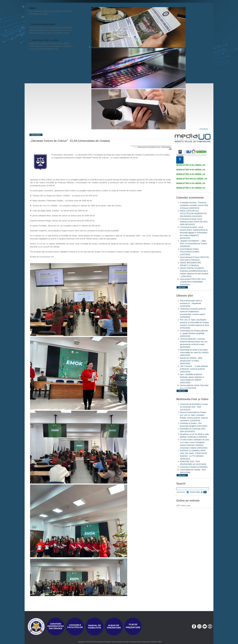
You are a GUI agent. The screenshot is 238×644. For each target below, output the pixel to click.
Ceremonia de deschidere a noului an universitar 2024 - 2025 (194, 407)
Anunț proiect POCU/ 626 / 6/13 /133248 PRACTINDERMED (193, 282)
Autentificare (204, 129)
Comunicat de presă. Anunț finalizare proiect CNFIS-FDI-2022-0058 (194, 222)
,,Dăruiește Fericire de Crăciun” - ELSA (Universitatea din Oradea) (70, 141)
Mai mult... (182, 287)
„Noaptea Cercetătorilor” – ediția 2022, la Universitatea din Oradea (193, 244)
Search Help (196, 492)
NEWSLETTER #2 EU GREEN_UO (191, 183)
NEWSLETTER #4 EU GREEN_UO (191, 174)
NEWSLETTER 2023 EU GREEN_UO (192, 179)
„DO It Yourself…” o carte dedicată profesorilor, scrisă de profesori (194, 369)
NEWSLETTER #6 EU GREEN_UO (191, 165)
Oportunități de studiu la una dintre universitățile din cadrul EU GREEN (194, 353)
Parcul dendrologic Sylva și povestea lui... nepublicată (191, 303)
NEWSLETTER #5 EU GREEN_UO (191, 170)
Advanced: (183, 492)
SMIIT (160, 642)
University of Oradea (194, 467)
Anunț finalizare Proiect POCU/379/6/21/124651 (190, 252)
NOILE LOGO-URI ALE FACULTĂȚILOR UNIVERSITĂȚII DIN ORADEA (193, 214)
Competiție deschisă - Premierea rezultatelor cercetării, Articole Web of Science (194, 205)
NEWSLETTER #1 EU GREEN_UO (191, 188)
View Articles (36, 135)
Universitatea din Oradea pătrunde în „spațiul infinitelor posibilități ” (194, 333)
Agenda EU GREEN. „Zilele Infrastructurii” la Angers (191, 361)
